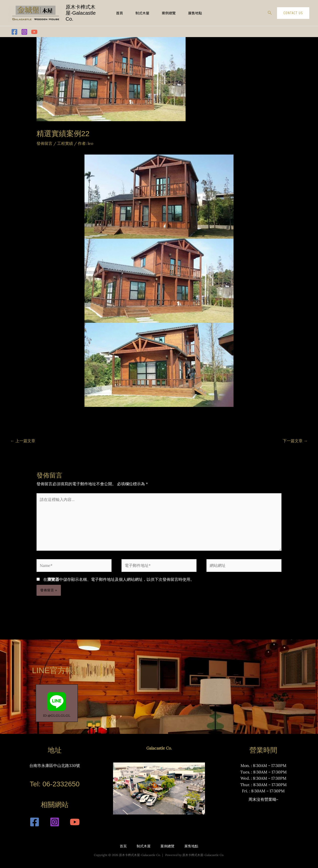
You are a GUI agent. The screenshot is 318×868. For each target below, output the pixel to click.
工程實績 (65, 143)
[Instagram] (24, 32)
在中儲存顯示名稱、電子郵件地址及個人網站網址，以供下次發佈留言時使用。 (119, 579)
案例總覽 (169, 13)
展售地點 (195, 13)
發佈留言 (44, 143)
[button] (270, 13)
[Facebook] (14, 32)
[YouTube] (34, 32)
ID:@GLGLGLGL (57, 703)
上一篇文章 (23, 441)
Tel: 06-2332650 (55, 784)
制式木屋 (142, 13)
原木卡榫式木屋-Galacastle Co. (81, 13)
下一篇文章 (295, 441)
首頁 (119, 13)
